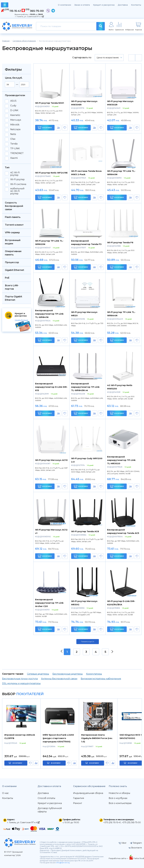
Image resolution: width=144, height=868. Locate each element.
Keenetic (15, 115)
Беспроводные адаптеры (68, 674)
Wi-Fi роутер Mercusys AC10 (51, 460)
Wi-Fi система (18, 184)
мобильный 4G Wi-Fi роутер (17, 191)
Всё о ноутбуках (118, 798)
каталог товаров (5, 5)
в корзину (17, 763)
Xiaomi (14, 158)
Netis (13, 134)
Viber (123, 843)
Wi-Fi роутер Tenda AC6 (85, 531)
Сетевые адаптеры (38, 674)
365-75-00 (37, 11)
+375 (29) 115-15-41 (112, 822)
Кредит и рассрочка (104, 5)
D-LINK (14, 110)
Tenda (14, 144)
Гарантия (79, 798)
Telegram (136, 843)
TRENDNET (17, 153)
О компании (64, 5)
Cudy (13, 106)
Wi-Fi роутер (17, 179)
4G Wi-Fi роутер (15, 174)
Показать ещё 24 (88, 642)
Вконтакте (135, 848)
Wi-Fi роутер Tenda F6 (120, 242)
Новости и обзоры (119, 793)
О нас (5, 793)
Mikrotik (15, 125)
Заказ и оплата (82, 5)
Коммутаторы (94, 674)
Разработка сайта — (119, 858)
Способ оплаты (46, 798)
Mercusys (16, 120)
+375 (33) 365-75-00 (131, 822)
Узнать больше (21, 320)
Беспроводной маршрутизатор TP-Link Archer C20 (49, 603)
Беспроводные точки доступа (20, 679)
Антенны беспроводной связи (59, 679)
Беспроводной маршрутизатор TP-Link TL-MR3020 (121, 460)
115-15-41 (15, 11)
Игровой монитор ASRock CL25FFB (20, 737)
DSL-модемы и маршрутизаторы (21, 683)
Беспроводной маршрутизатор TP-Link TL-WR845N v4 (85, 387)
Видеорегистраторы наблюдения (101, 679)
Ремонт (78, 803)
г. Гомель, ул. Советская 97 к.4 (29, 16)
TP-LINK (15, 149)
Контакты (136, 5)
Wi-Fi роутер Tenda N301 (50, 103)
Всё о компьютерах (120, 803)
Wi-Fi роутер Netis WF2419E (51, 173)
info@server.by (63, 863)
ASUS (13, 101)
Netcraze (15, 129)
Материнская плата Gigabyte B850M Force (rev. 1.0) (97, 738)
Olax (13, 139)
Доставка (123, 5)
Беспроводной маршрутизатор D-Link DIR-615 (51, 387)
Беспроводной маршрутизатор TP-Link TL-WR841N (49, 314)
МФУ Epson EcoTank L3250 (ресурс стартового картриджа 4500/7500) (58, 738)
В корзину (45, 127)
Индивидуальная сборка (88, 793)
